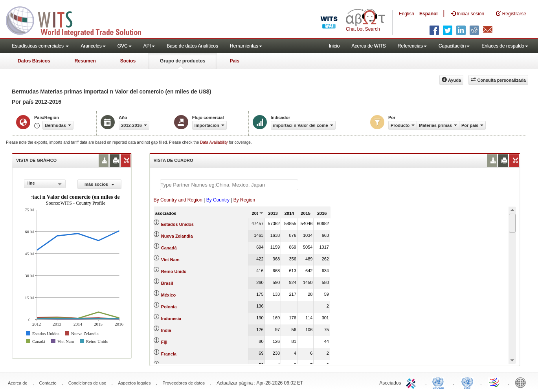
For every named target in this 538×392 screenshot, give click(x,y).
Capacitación (454, 46)
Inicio (334, 46)
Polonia (169, 307)
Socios (128, 61)
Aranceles (93, 46)
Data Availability (214, 142)
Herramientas (246, 46)
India (166, 330)
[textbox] (229, 185)
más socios (99, 184)
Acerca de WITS (368, 46)
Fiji (164, 342)
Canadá (169, 248)
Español (429, 14)
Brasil (167, 283)
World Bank (522, 382)
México (168, 295)
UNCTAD (440, 382)
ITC (412, 382)
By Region (244, 200)
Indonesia (171, 319)
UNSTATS (467, 382)
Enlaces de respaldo (505, 46)
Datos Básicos (34, 61)
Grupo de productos (183, 61)
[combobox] (45, 184)
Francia (169, 354)
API (149, 46)
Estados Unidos (177, 224)
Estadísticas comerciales (40, 46)
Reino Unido (174, 271)
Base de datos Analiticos (192, 46)
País (234, 61)
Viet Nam (170, 260)
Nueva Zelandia (177, 236)
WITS (79, 20)
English (407, 14)
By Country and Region (178, 200)
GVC (125, 46)
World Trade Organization (495, 382)
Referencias (412, 46)
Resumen (85, 61)
